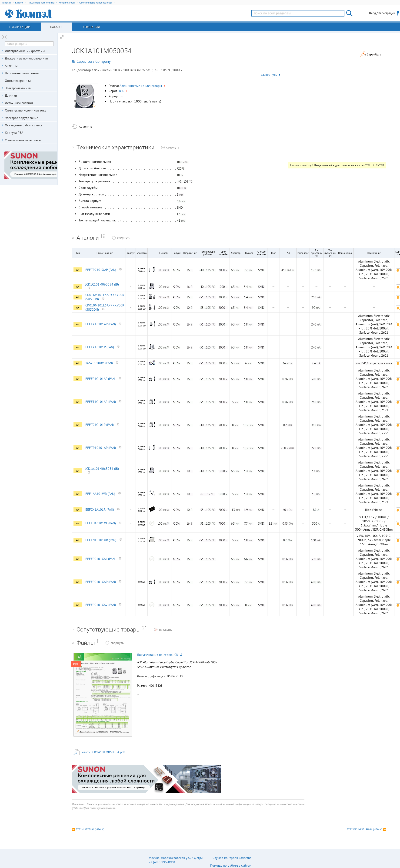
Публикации (20, 27)
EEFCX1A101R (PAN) (100, 510)
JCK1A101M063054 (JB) (102, 469)
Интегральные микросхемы (25, 51)
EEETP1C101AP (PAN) (101, 448)
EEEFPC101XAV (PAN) (101, 605)
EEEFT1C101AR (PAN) (101, 402)
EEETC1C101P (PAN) (100, 425)
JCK (124, 91)
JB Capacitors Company (91, 61)
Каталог (57, 27)
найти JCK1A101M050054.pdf (103, 752)
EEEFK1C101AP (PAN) (101, 324)
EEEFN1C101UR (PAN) (101, 540)
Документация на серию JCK (160, 655)
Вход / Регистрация (382, 13)
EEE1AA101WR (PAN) (100, 494)
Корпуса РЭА (14, 133)
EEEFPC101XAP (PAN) (101, 582)
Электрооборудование (22, 118)
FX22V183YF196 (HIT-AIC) (90, 829)
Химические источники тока (26, 110)
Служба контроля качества (232, 858)
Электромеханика (18, 88)
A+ (78, 270)
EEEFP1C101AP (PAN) (100, 379)
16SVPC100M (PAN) (99, 363)
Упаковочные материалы (23, 140)
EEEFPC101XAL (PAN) (100, 559)
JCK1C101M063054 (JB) (102, 284)
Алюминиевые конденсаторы (143, 86)
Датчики (11, 95)
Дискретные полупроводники (26, 58)
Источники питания (19, 103)
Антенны (11, 66)
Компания (91, 27)
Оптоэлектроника (18, 81)
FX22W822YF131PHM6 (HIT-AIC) (365, 829)
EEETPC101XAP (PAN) (101, 270)
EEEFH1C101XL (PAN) (101, 523)
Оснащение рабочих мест (24, 125)
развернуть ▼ (271, 75)
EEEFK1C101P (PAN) (100, 347)
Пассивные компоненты (22, 73)
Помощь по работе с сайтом (231, 865)
